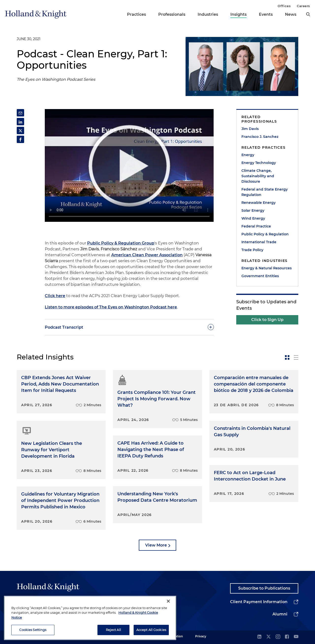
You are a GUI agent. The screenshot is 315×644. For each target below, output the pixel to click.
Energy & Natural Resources (267, 268)
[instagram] (278, 637)
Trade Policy (252, 250)
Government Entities (260, 276)
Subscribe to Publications (264, 588)
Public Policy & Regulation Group (121, 243)
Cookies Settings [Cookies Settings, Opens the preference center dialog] (33, 630)
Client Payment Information (259, 602)
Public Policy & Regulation (265, 234)
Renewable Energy (259, 203)
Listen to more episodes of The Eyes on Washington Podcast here (111, 307)
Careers (303, 6)
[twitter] (268, 637)
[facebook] (287, 637)
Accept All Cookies (151, 630)
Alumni (280, 614)
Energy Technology (259, 163)
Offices (284, 6)
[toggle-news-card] (287, 357)
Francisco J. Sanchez (260, 137)
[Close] (168, 601)
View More (156, 545)
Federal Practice (256, 226)
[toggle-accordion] (129, 327)
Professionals (172, 14)
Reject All (113, 630)
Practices (136, 14)
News (291, 14)
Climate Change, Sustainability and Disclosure (258, 176)
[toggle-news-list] (296, 357)
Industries (208, 14)
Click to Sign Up (267, 320)
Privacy (201, 636)
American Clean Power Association (147, 255)
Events (266, 14)
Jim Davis (250, 129)
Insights (238, 14)
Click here (55, 296)
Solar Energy (253, 210)
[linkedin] (259, 637)
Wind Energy (253, 218)
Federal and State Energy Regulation (265, 192)
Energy (248, 155)
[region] (90, 618)
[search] (308, 14)
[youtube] (296, 637)
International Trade (259, 242)
